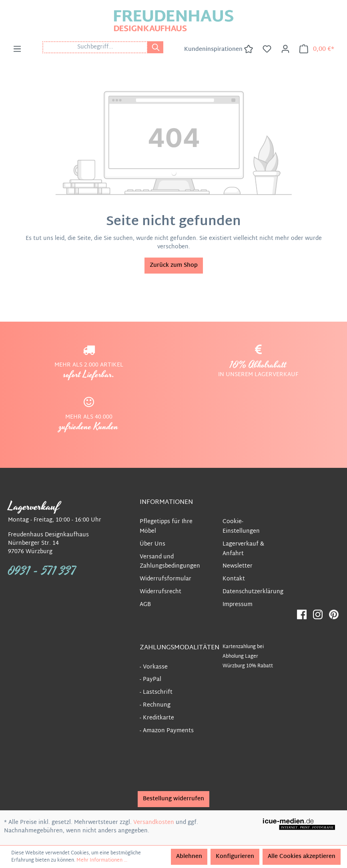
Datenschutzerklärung (253, 592)
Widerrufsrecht (160, 592)
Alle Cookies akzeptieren (302, 857)
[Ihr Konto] (285, 49)
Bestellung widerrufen (173, 799)
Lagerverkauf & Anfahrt (243, 549)
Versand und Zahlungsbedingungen (170, 562)
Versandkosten (154, 823)
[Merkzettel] (267, 49)
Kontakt (234, 579)
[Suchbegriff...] (95, 47)
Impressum (238, 605)
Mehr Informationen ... (102, 860)
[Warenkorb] (317, 49)
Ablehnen (189, 857)
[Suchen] (155, 47)
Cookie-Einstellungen (241, 527)
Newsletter (238, 566)
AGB (145, 605)
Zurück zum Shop (174, 265)
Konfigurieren (235, 857)
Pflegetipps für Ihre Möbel (166, 527)
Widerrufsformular (165, 579)
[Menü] (17, 49)
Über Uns (152, 544)
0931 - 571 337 (42, 571)
